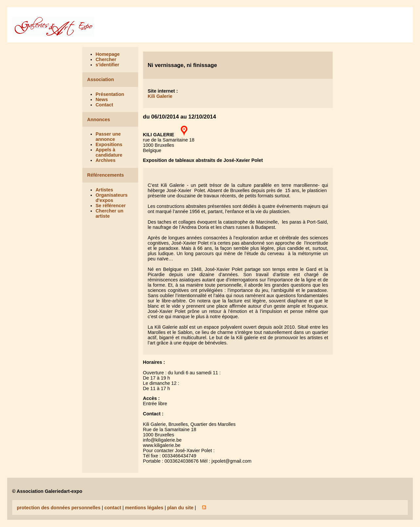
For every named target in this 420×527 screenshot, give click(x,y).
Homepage (108, 54)
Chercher (106, 59)
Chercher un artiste (109, 213)
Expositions (109, 144)
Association (101, 79)
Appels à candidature (109, 152)
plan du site (180, 508)
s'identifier (107, 65)
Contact (104, 105)
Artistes (104, 190)
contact (113, 508)
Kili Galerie (160, 96)
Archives (105, 160)
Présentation (110, 94)
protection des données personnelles (59, 508)
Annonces (99, 120)
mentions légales (144, 508)
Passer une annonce (108, 137)
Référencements (106, 175)
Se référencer (111, 206)
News (102, 99)
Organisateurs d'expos (112, 198)
